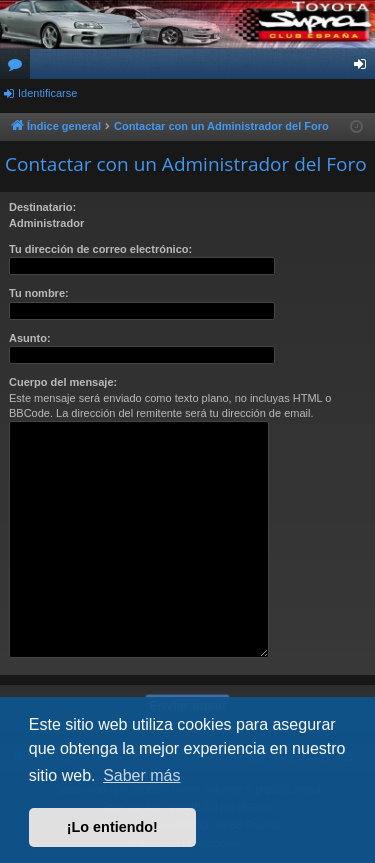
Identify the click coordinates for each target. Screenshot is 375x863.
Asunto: (30, 338)
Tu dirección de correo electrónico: (100, 249)
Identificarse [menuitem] (364, 68)
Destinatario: (42, 207)
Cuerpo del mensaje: (63, 382)
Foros (19, 68)
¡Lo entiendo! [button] (112, 827)
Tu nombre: (39, 293)
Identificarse (47, 93)
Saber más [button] (141, 775)
